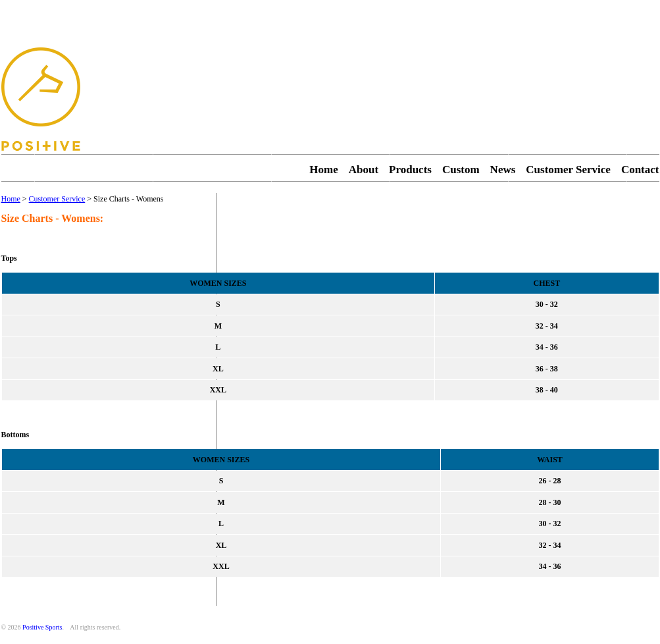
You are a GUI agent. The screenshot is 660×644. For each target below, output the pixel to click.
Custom (461, 170)
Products (410, 170)
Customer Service (568, 170)
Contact (640, 170)
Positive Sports (42, 627)
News (503, 170)
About (364, 170)
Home (323, 170)
